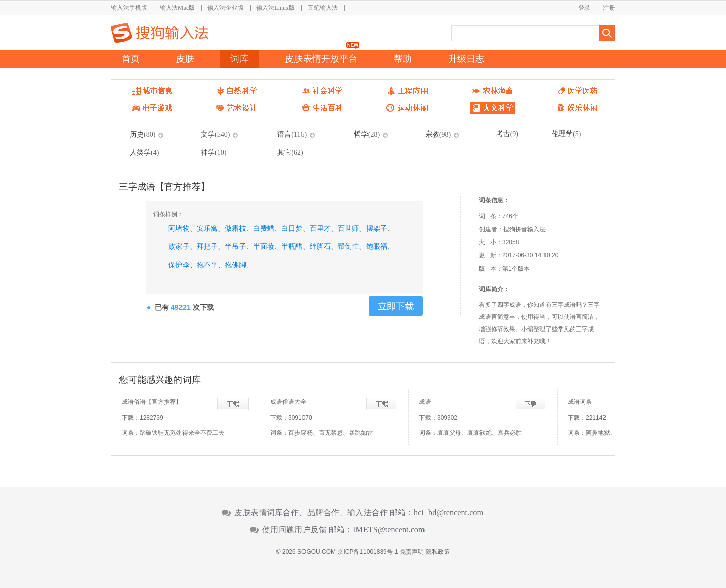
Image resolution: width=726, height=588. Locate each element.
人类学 (144, 152)
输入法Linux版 (276, 8)
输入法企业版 (225, 8)
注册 (609, 8)
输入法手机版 (129, 8)
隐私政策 (438, 552)
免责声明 (412, 552)
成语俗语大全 (288, 402)
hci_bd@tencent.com (449, 513)
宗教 (438, 134)
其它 (290, 152)
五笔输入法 (323, 8)
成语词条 (580, 402)
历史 (142, 134)
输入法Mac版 (177, 8)
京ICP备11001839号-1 (368, 552)
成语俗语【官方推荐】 (152, 402)
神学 (214, 152)
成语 (425, 402)
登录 (584, 8)
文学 (215, 134)
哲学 (367, 134)
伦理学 (566, 134)
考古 (507, 134)
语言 (292, 134)
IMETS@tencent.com (389, 530)
